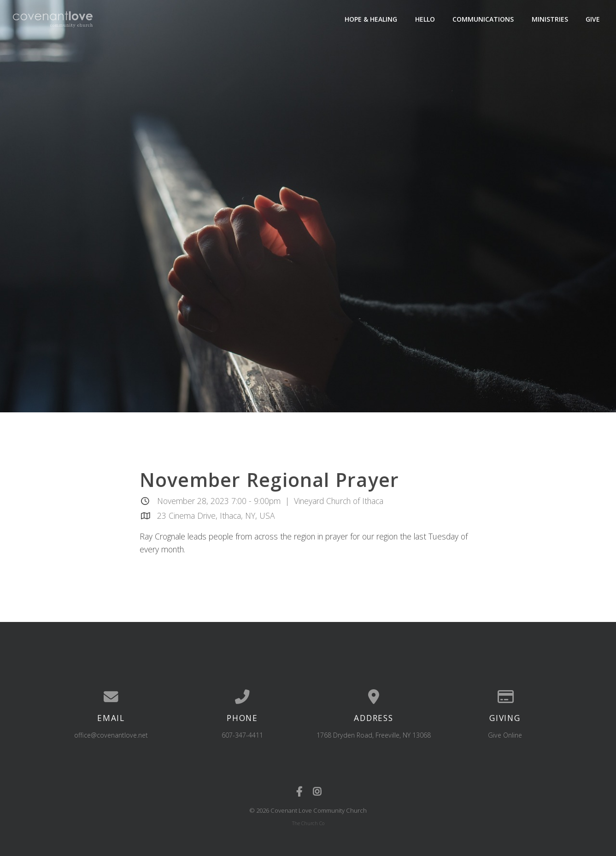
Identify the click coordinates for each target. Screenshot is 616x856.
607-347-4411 (242, 735)
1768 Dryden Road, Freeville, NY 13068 (374, 735)
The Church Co (308, 823)
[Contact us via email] (111, 697)
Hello (425, 19)
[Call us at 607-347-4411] (243, 697)
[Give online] (505, 697)
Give (593, 19)
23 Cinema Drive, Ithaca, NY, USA (216, 516)
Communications (483, 19)
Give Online (505, 735)
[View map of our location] (374, 697)
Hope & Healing (371, 19)
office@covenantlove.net (111, 735)
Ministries (550, 19)
